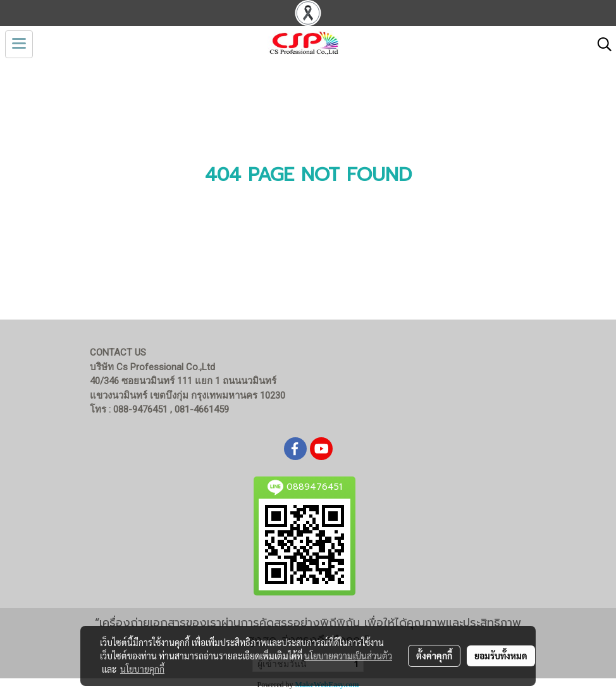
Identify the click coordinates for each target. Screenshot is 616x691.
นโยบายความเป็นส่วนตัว (348, 656)
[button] (600, 44)
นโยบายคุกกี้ (142, 669)
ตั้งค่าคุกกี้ (434, 656)
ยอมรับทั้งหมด (501, 656)
